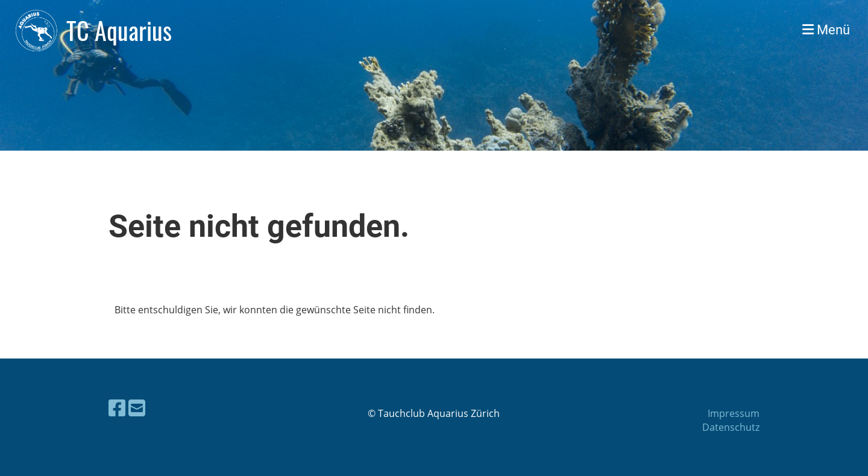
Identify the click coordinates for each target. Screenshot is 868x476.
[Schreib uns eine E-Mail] (137, 408)
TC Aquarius (119, 30)
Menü (826, 30)
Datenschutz (731, 427)
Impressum (734, 413)
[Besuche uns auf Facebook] (117, 408)
